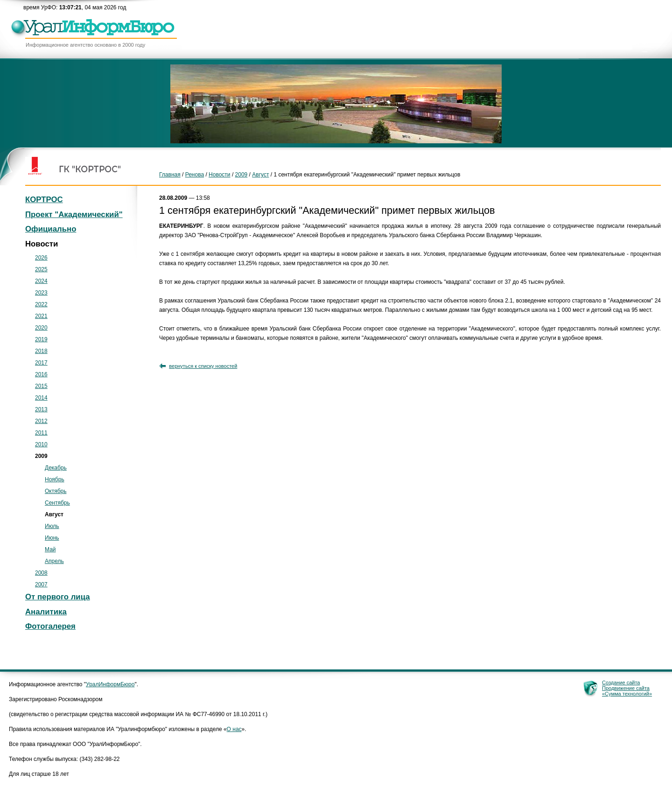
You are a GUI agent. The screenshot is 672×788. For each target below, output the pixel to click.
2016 (41, 374)
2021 (41, 316)
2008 (41, 573)
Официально (51, 229)
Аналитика (46, 612)
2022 (41, 304)
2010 (41, 444)
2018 (41, 351)
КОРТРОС (44, 200)
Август (260, 175)
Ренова (195, 175)
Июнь (52, 538)
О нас (234, 729)
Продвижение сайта (626, 688)
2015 (41, 386)
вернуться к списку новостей (203, 366)
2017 (41, 363)
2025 (41, 269)
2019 (41, 339)
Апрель (54, 561)
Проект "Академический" (74, 215)
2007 (41, 584)
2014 (41, 398)
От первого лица (58, 597)
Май (50, 549)
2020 (41, 328)
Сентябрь (57, 503)
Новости (219, 175)
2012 (41, 421)
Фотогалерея (50, 626)
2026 (41, 258)
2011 (41, 433)
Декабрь (56, 468)
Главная (170, 175)
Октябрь (56, 491)
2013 (41, 409)
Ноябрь (55, 479)
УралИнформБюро (110, 684)
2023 (41, 293)
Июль (52, 526)
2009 (241, 175)
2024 (41, 281)
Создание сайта (621, 682)
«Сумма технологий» (627, 694)
